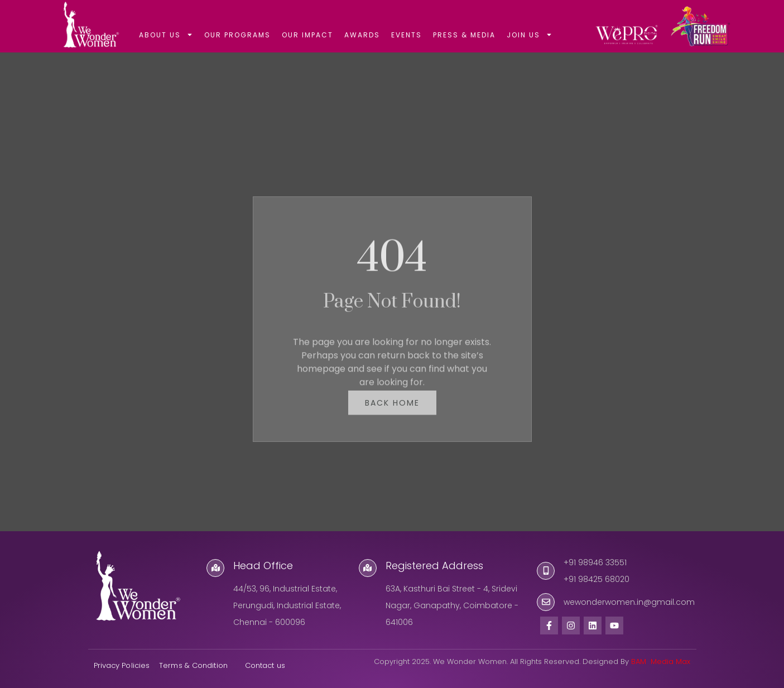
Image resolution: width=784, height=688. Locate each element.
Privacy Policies (122, 665)
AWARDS (362, 35)
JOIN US (530, 35)
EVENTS (407, 35)
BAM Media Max (661, 661)
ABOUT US (166, 35)
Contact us (266, 665)
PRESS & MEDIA (464, 35)
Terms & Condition (193, 665)
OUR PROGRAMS (237, 35)
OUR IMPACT (307, 35)
